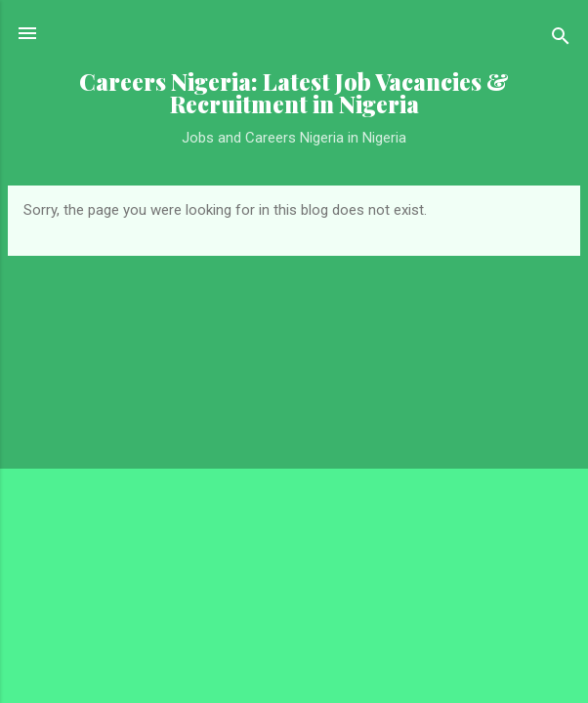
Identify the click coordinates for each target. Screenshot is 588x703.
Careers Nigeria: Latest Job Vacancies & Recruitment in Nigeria (294, 93)
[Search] (561, 40)
